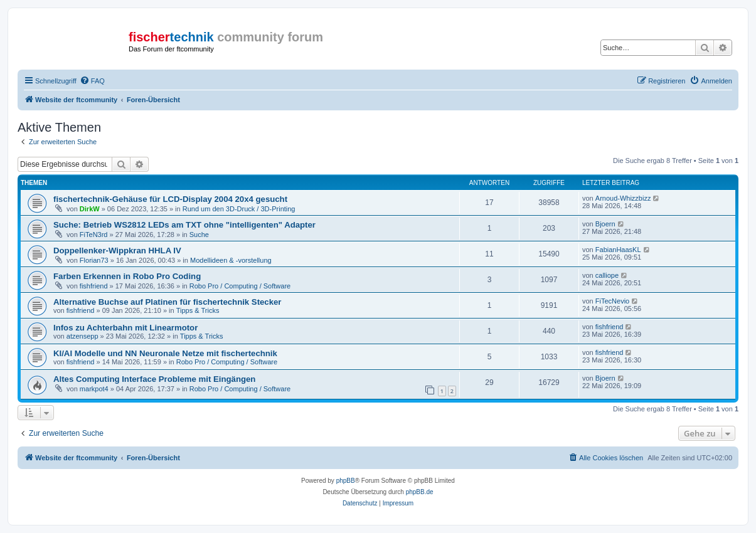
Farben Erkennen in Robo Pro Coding (127, 276)
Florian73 (94, 260)
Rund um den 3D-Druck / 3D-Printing (239, 209)
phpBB (346, 481)
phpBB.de (420, 492)
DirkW (90, 209)
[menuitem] (92, 81)
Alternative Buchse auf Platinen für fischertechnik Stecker (168, 302)
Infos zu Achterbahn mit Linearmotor (125, 328)
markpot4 (94, 389)
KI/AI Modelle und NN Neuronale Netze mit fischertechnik (165, 353)
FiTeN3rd (94, 235)
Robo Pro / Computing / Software (240, 286)
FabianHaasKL (618, 250)
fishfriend (94, 286)
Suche (199, 235)
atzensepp (83, 336)
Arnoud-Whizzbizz (623, 198)
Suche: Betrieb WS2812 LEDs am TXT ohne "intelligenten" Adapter (184, 225)
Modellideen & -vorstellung (231, 260)
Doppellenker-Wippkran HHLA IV (117, 251)
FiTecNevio (612, 301)
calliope (607, 275)
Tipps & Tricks (198, 310)
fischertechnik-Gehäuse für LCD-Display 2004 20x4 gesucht (170, 199)
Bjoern (605, 224)
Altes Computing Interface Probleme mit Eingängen (154, 379)
